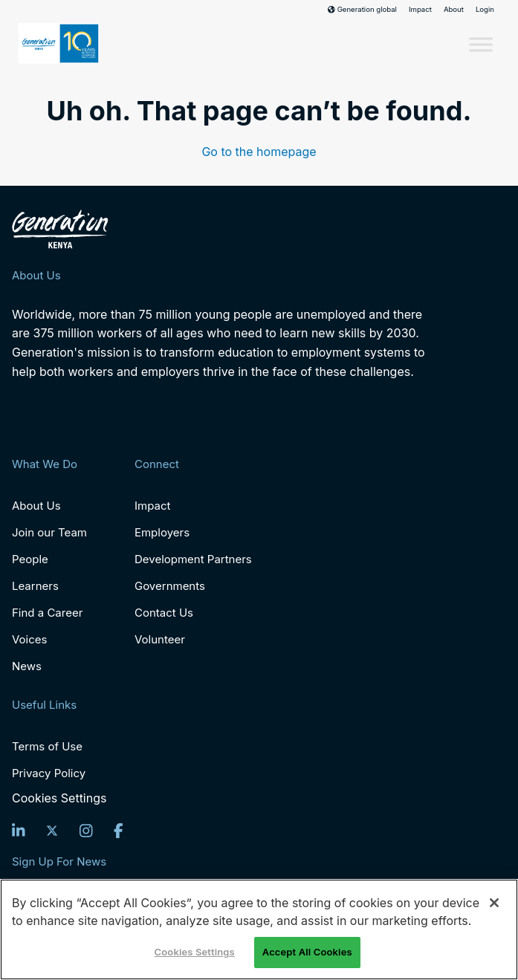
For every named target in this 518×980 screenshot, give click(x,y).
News (27, 666)
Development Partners (193, 559)
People (30, 559)
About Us (36, 506)
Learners (35, 586)
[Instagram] (86, 831)
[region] (259, 929)
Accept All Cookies (307, 952)
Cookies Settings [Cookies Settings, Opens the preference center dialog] (195, 952)
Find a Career (47, 613)
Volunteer (160, 639)
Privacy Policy (49, 773)
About (454, 10)
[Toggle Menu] (481, 45)
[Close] (494, 903)
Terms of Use (47, 746)
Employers (162, 532)
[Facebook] (119, 831)
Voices (29, 639)
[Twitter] (52, 831)
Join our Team (49, 532)
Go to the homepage (259, 152)
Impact (420, 10)
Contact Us (164, 613)
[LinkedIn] (19, 831)
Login (485, 10)
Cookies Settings (59, 798)
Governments (170, 586)
